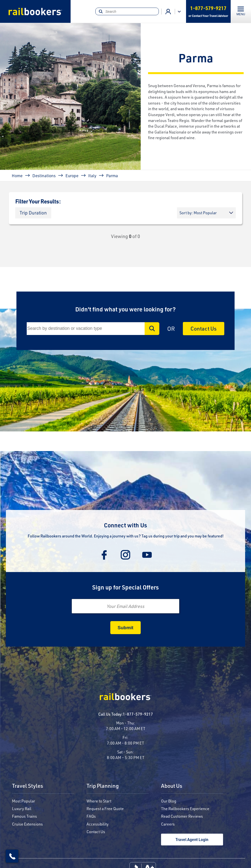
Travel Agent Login (192, 839)
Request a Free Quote (105, 808)
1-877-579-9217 (138, 714)
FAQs (91, 816)
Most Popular (24, 801)
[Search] (127, 11)
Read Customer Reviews (182, 816)
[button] (33, 213)
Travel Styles (28, 786)
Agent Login (168, 12)
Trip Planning (103, 786)
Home (17, 175)
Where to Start (99, 801)
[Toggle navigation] (241, 11)
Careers (168, 824)
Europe (72, 175)
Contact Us (204, 328)
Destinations (44, 175)
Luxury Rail (22, 808)
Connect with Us (125, 525)
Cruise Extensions (27, 824)
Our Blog (169, 801)
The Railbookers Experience (185, 808)
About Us (172, 786)
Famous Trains (25, 816)
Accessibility (98, 824)
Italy (92, 175)
